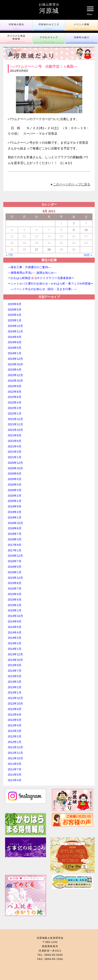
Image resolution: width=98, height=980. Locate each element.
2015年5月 (15, 594)
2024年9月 (15, 337)
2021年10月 (15, 430)
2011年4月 (15, 780)
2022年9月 (15, 386)
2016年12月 (15, 556)
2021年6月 (15, 441)
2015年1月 (15, 610)
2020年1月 (15, 501)
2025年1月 (15, 320)
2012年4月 (15, 725)
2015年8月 (15, 583)
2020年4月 (15, 485)
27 (37, 250)
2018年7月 (15, 534)
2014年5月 (15, 627)
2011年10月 (15, 758)
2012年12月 (15, 698)
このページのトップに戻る (72, 184)
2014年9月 (15, 621)
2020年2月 (15, 496)
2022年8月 (15, 392)
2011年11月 (15, 753)
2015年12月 (15, 578)
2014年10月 (15, 616)
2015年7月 (15, 589)
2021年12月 (15, 419)
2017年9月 (15, 545)
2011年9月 (15, 764)
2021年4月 (15, 446)
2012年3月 (15, 731)
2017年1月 (15, 550)
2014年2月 (15, 643)
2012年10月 (15, 704)
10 (86, 230)
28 (49, 250)
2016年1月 (15, 572)
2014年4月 (15, 632)
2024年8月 (15, 342)
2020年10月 (15, 468)
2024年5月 (15, 348)
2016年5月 (15, 567)
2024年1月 (15, 353)
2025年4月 (15, 315)
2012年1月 (15, 742)
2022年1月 (15, 414)
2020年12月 (15, 463)
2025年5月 (15, 310)
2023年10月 (15, 364)
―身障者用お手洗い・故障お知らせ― (32, 273)
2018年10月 (15, 523)
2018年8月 (15, 528)
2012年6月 (15, 715)
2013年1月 (15, 693)
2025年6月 (15, 304)
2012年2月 (15, 736)
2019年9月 (15, 506)
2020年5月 (15, 479)
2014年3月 (15, 638)
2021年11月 (15, 424)
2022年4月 (15, 402)
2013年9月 (15, 665)
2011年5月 (15, 775)
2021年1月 (15, 457)
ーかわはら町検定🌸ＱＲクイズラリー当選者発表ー (41, 278)
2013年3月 (15, 682)
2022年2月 (15, 408)
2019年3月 (15, 512)
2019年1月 (15, 517)
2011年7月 (15, 769)
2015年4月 (15, 600)
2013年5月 (15, 676)
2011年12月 (15, 747)
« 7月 (9, 255)
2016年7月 (15, 561)
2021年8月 (15, 435)
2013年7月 (15, 671)
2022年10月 (15, 381)
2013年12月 (15, 654)
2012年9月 (15, 709)
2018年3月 (15, 539)
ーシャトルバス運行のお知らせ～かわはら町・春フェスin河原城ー (51, 284)
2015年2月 (15, 605)
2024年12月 (15, 326)
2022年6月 (15, 397)
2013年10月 (15, 660)
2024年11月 (15, 331)
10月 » (88, 255)
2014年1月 (15, 649)
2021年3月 (15, 452)
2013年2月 (15, 687)
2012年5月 (15, 720)
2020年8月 (15, 474)
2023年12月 (15, 359)
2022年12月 (15, 375)
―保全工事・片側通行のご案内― (29, 267)
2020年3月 (15, 490)
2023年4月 (15, 370)
